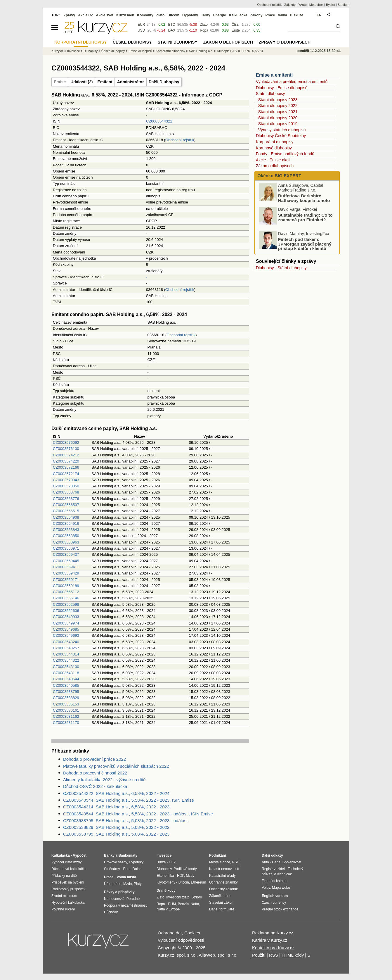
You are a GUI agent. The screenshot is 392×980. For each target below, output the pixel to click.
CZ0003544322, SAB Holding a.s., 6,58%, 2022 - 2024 (116, 793)
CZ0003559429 (66, 573)
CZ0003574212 (66, 455)
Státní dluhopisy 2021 (278, 112)
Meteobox (316, 5)
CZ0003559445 (66, 561)
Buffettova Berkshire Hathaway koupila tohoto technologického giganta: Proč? (296, 203)
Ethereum (198, 882)
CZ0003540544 (66, 679)
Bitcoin (173, 15)
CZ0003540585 (66, 685)
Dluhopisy (265, 268)
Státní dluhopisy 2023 (278, 100)
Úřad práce (113, 884)
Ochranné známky (223, 882)
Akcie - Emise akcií (273, 160)
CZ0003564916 (66, 523)
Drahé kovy (166, 891)
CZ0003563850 (66, 536)
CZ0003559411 (66, 567)
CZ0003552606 (66, 611)
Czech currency (274, 903)
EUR (141, 25)
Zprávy (69, 15)
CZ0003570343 (66, 480)
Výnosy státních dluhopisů (282, 130)
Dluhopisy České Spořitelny (281, 136)
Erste (236, 30)
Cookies (192, 933)
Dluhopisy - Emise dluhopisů (282, 88)
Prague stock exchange (280, 909)
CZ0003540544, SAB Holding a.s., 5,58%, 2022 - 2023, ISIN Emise (129, 800)
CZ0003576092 (66, 442)
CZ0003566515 (66, 511)
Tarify (206, 15)
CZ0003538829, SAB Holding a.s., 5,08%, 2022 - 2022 (116, 827)
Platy (138, 884)
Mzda (128, 884)
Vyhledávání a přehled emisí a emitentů (292, 82)
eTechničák (283, 874)
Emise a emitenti (274, 75)
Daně (213, 909)
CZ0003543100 (66, 667)
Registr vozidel (273, 869)
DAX (172, 30)
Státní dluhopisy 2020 (278, 118)
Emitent (105, 82)
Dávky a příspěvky (119, 892)
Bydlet (331, 5)
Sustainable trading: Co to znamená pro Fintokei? (305, 219)
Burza (161, 862)
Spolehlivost (292, 862)
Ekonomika (165, 876)
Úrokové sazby (115, 862)
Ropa (204, 30)
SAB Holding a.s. (201, 51)
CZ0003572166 (66, 467)
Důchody (111, 912)
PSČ (236, 862)
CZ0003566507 (66, 505)
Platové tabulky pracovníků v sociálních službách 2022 (116, 766)
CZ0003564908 (66, 517)
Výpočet (80, 855)
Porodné (133, 899)
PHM (172, 904)
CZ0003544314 (66, 654)
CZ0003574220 (66, 461)
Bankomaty (128, 855)
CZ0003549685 (66, 629)
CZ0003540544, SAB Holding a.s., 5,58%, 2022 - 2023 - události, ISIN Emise (138, 814)
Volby (266, 888)
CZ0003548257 (66, 648)
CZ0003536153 (66, 704)
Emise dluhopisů (140, 51)
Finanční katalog (275, 881)
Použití (259, 955)
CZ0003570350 (66, 486)
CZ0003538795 (66, 692)
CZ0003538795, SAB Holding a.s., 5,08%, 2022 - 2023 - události (126, 821)
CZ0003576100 (66, 449)
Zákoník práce (220, 896)
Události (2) (81, 82)
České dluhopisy (113, 51)
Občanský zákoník (223, 889)
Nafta (195, 904)
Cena (276, 862)
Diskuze (297, 15)
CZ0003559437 (66, 554)
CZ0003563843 (66, 530)
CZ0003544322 (159, 121)
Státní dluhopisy (270, 94)
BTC (172, 25)
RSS (274, 955)
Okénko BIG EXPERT (279, 176)
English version (275, 896)
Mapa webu (281, 888)
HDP (181, 876)
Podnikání (217, 855)
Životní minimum (64, 896)
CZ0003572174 (66, 474)
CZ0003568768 (66, 492)
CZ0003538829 (66, 698)
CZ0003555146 (66, 598)
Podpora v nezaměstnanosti (126, 905)
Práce (270, 15)
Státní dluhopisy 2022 (278, 106)
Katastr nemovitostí (224, 869)
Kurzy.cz (57, 51)
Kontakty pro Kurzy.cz (273, 948)
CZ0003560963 (66, 542)
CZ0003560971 (66, 548)
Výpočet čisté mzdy (66, 862)
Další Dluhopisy (164, 82)
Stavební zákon (221, 903)
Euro (127, 869)
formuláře (227, 909)
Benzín (183, 904)
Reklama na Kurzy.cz (273, 933)
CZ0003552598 (66, 604)
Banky (109, 855)
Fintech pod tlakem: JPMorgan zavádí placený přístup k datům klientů (305, 245)
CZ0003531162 (66, 716)
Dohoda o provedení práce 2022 (94, 759)
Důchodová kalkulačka (69, 869)
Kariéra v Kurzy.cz (270, 940)
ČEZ (235, 25)
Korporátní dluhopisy (275, 142)
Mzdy (190, 876)
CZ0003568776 (66, 499)
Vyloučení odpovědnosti (181, 940)
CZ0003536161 (66, 710)
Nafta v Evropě (168, 909)
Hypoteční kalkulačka (68, 903)
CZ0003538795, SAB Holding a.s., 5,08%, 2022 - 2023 (116, 834)
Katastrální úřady (222, 876)
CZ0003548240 (66, 642)
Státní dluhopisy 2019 (278, 124)
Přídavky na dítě (64, 876)
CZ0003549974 (66, 623)
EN (319, 15)
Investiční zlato (178, 897)
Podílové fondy (185, 869)
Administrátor (131, 82)
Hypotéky (190, 15)
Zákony (256, 15)
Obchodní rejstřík (180, 140)
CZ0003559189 (66, 586)
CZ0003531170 (66, 723)
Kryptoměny (166, 882)
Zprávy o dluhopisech (285, 42)
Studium (344, 5)
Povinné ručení (63, 909)
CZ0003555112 (66, 592)
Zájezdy (290, 5)
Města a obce (220, 862)
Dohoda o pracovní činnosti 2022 (95, 773)
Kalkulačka (238, 15)
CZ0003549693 (66, 635)
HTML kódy (293, 955)
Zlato (204, 25)
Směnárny (112, 869)
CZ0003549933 (66, 617)
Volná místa (126, 877)
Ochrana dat (170, 933)
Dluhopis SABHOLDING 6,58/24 (240, 51)
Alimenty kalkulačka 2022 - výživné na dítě (104, 780)
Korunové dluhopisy (274, 148)
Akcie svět (105, 15)
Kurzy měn (125, 15)
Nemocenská (114, 899)
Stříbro (197, 897)
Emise (60, 82)
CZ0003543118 (66, 673)
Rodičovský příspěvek (68, 889)
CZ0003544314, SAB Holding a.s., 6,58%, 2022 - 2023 (116, 807)
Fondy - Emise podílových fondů (285, 154)
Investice (73, 51)
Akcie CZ (85, 15)
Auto (265, 862)
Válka (282, 15)
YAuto (302, 5)
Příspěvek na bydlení (68, 882)
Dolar (137, 869)
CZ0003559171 (66, 580)
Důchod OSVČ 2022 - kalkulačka (95, 786)
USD (141, 30)
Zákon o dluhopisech (275, 166)
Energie (220, 15)
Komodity (145, 15)
